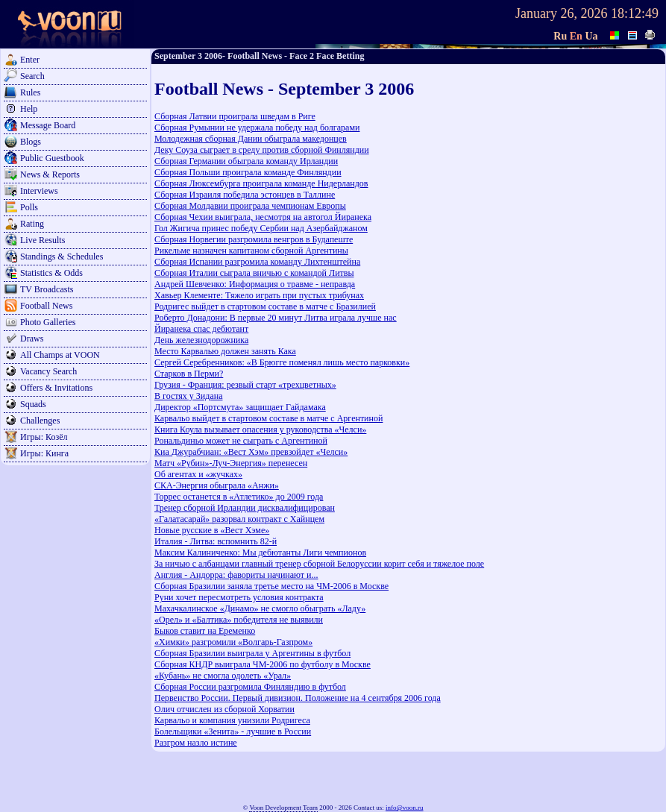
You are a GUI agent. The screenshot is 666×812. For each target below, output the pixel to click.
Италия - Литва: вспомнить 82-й (216, 541)
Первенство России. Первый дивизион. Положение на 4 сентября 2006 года (298, 698)
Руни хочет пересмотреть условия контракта (239, 597)
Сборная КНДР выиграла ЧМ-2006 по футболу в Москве (263, 664)
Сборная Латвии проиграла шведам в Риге (235, 116)
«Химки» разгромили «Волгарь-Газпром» (233, 642)
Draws (32, 339)
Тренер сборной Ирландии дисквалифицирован (245, 508)
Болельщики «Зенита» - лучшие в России (233, 731)
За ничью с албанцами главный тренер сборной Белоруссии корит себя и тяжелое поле (319, 564)
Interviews (39, 191)
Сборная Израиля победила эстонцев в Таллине (245, 195)
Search (32, 76)
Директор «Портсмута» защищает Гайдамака (240, 407)
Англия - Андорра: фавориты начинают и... (236, 575)
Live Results (43, 240)
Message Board (48, 125)
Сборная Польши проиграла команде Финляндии (248, 172)
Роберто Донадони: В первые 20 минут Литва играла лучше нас (276, 318)
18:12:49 (635, 13)
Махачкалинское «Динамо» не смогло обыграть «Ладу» (260, 608)
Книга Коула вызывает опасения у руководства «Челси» (260, 429)
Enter (30, 60)
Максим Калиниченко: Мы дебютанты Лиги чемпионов (260, 553)
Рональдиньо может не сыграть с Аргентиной (241, 441)
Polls (29, 207)
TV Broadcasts (47, 289)
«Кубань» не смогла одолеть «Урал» (223, 676)
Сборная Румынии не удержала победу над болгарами (257, 128)
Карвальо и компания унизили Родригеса (232, 720)
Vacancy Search (48, 371)
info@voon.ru (405, 808)
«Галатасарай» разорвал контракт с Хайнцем (239, 519)
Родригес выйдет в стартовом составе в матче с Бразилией (265, 306)
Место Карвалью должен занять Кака (225, 351)
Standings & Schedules (62, 256)
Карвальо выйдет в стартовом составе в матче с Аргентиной (268, 418)
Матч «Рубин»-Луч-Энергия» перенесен (231, 463)
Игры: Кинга (44, 453)
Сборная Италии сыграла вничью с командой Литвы (254, 273)
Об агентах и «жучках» (198, 474)
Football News (46, 306)
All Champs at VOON (60, 355)
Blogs (31, 142)
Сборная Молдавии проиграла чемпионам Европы (250, 206)
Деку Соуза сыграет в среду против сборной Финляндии (262, 150)
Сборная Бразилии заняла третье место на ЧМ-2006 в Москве (271, 586)
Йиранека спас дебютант (201, 329)
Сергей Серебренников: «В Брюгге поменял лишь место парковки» (282, 362)
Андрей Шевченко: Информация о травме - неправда (255, 284)
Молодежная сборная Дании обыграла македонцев (251, 139)
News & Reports (50, 174)
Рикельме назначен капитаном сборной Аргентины (251, 251)
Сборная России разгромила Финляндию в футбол (250, 687)
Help (29, 109)
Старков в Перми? (189, 374)
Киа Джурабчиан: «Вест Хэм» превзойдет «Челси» (251, 452)
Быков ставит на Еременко (205, 631)
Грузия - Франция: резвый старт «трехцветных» (245, 385)
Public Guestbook (52, 158)
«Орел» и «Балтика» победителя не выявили (239, 620)
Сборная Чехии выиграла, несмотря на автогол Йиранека (263, 217)
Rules (30, 92)
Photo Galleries (48, 322)
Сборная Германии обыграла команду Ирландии (246, 161)
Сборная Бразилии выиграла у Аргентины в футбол (252, 653)
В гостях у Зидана (188, 396)
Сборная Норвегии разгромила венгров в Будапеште (254, 239)
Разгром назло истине (196, 743)
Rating (32, 224)
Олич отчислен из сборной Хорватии (224, 709)
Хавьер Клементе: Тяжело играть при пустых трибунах (259, 295)
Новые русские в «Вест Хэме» (212, 530)
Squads (33, 404)
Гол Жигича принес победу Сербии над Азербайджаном (261, 228)
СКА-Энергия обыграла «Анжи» (217, 485)
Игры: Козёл (44, 437)
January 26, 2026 (561, 13)
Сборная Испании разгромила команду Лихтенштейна (257, 262)
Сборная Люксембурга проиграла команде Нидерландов (261, 183)
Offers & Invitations (56, 388)
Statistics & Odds (51, 273)
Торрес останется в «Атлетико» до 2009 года (239, 497)
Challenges (40, 421)
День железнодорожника (201, 340)
